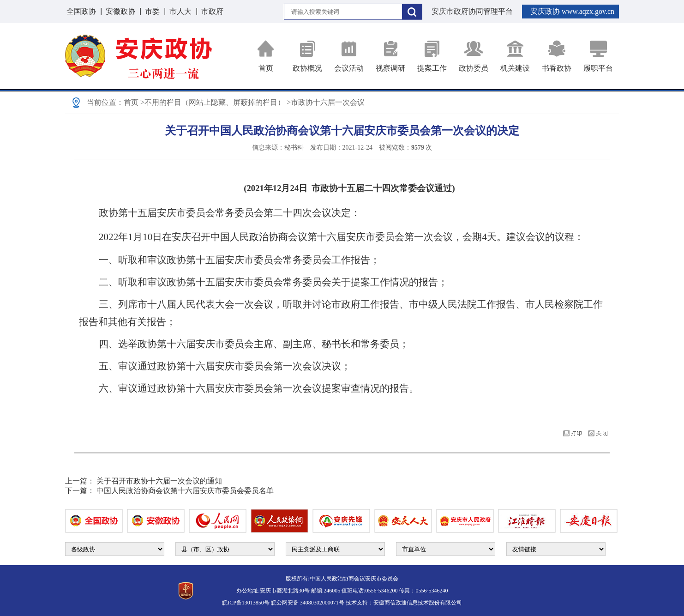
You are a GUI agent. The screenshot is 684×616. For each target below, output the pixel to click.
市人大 (180, 11)
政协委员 (474, 56)
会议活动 (349, 56)
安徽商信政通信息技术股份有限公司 (418, 603)
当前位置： (105, 102)
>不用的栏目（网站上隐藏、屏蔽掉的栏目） (213, 102)
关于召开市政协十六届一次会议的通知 (159, 481)
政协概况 (307, 56)
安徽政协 (120, 11)
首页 (266, 56)
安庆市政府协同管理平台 (472, 11)
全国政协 (81, 11)
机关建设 (515, 56)
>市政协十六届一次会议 (326, 102)
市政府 (212, 11)
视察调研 (390, 56)
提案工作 (432, 56)
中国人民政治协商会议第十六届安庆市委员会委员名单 (185, 491)
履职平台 (598, 56)
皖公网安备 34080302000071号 (308, 603)
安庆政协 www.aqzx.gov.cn (572, 11)
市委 (152, 11)
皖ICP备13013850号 (246, 603)
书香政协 (557, 56)
